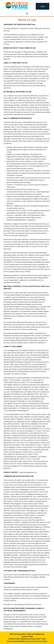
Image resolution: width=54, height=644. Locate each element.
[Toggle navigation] (27, 14)
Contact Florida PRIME (16, 641)
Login (42, 6)
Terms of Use (31, 641)
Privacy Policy (42, 641)
